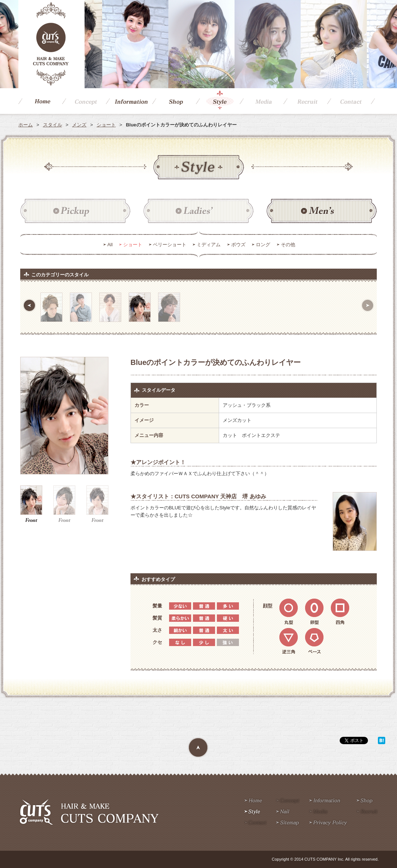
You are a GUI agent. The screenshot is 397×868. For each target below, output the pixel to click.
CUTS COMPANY (51, 44)
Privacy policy (328, 823)
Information (129, 101)
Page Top (198, 748)
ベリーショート (170, 245)
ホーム (26, 125)
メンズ (79, 125)
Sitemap (288, 823)
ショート (106, 125)
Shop (174, 101)
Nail (283, 812)
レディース (198, 211)
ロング (263, 245)
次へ (368, 305)
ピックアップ (75, 211)
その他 (288, 245)
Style (218, 101)
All (110, 245)
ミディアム (209, 245)
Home (40, 101)
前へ (29, 305)
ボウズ (238, 245)
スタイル (53, 125)
